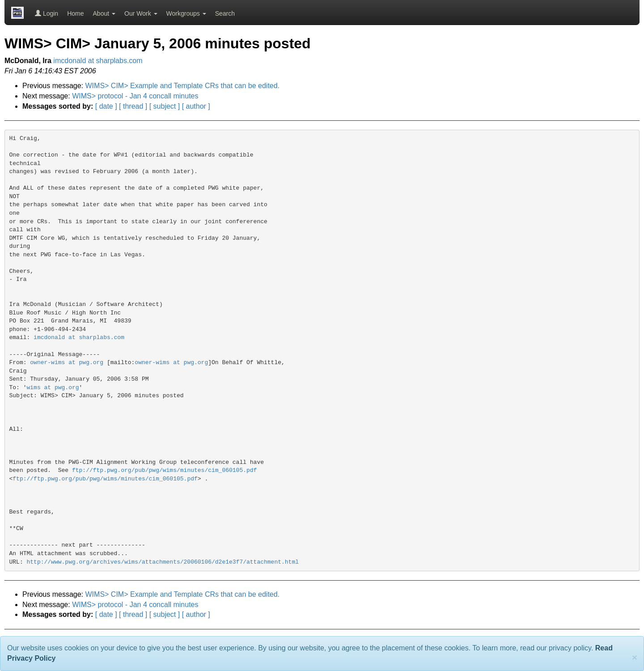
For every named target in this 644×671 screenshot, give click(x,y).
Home (75, 13)
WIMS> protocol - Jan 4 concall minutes (135, 96)
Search (225, 13)
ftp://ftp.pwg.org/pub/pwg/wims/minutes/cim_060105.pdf (164, 470)
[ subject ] (165, 106)
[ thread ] (133, 106)
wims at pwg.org (53, 388)
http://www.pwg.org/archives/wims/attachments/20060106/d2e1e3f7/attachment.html (163, 562)
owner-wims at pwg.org (67, 363)
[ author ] (196, 106)
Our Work (141, 13)
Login (47, 13)
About (104, 13)
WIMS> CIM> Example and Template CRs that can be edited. (183, 86)
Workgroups (186, 13)
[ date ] (106, 106)
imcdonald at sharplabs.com (98, 61)
